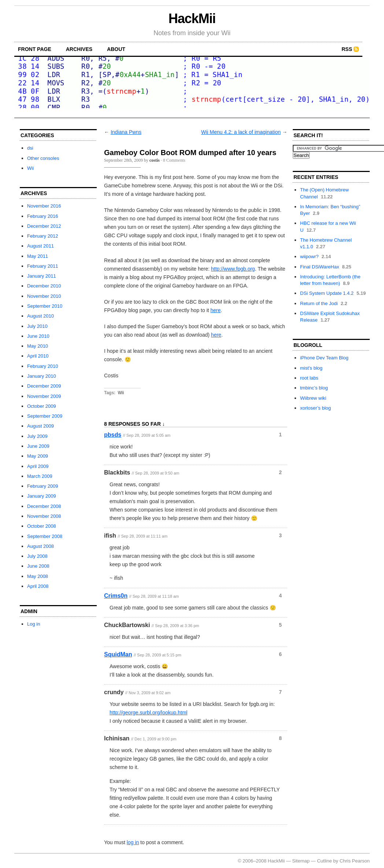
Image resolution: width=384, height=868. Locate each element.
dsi (30, 148)
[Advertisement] (192, 115)
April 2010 (38, 356)
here (215, 310)
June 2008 (38, 566)
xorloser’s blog (315, 408)
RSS (347, 49)
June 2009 (38, 446)
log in (133, 842)
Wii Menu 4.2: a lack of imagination (241, 132)
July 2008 (37, 556)
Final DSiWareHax (320, 267)
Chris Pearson (355, 861)
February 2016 (43, 216)
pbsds (113, 435)
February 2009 (43, 486)
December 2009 (44, 386)
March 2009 (40, 476)
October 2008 (42, 526)
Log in (34, 624)
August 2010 (40, 316)
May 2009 (38, 456)
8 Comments (174, 160)
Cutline (324, 861)
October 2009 (42, 406)
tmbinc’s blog (314, 388)
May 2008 (38, 576)
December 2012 (44, 226)
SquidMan (118, 654)
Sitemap (301, 861)
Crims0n (116, 596)
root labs (309, 378)
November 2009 (44, 396)
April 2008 (38, 586)
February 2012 (43, 236)
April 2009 (38, 466)
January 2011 (42, 276)
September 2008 (45, 536)
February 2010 (43, 366)
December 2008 (44, 506)
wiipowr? (309, 257)
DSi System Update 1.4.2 (327, 293)
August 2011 (40, 246)
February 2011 (43, 266)
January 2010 (42, 376)
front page (35, 49)
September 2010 (45, 306)
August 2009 (40, 426)
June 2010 (38, 336)
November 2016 (44, 206)
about (116, 49)
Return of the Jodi (319, 303)
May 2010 (38, 346)
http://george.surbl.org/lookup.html (148, 713)
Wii (30, 168)
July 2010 (37, 326)
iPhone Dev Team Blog (324, 358)
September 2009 (45, 416)
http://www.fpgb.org (233, 269)
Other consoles (43, 158)
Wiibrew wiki (313, 398)
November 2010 (44, 296)
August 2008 (40, 546)
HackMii (192, 19)
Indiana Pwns (126, 132)
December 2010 (44, 286)
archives (79, 49)
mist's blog (311, 368)
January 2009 (42, 496)
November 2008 (44, 516)
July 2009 (37, 436)
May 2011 (38, 256)
